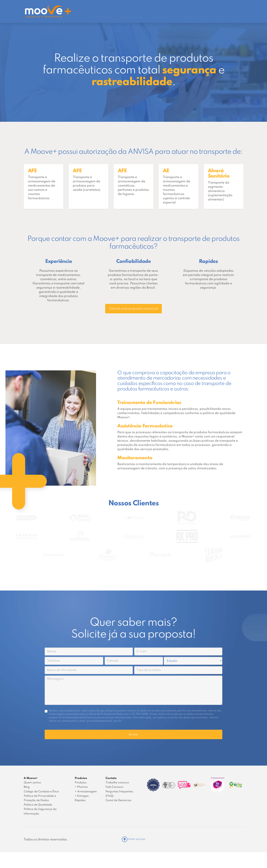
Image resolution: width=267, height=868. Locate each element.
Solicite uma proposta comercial (134, 309)
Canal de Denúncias (202, 6)
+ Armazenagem (86, 792)
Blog (218, 17)
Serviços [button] (160, 17)
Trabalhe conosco (192, 17)
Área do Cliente (231, 5)
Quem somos (104, 17)
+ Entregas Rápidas (82, 798)
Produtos (81, 783)
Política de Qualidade (38, 805)
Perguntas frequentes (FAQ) (119, 794)
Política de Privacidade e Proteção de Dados (40, 798)
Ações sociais (133, 17)
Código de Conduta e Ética (41, 792)
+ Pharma (81, 787)
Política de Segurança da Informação (40, 811)
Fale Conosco (114, 787)
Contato (237, 17)
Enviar (133, 734)
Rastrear (177, 5)
